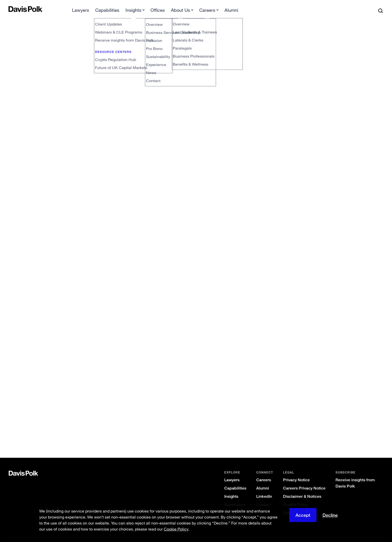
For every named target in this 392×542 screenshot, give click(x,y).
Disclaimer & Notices (302, 488)
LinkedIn (264, 488)
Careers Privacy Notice (304, 480)
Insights (231, 488)
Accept (303, 515)
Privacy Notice (296, 472)
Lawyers (232, 472)
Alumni (263, 480)
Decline (330, 515)
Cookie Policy (296, 497)
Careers (264, 472)
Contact (263, 497)
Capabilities (235, 480)
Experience (235, 497)
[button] (12, 9)
